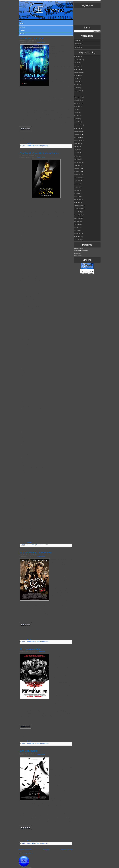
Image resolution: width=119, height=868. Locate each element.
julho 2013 (77, 78)
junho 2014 (77, 63)
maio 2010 (77, 190)
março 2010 (77, 196)
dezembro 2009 (78, 206)
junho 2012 (77, 113)
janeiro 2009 (77, 237)
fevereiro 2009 (78, 234)
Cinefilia (22, 27)
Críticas (29, 143)
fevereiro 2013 (78, 91)
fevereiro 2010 (78, 199)
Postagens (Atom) (28, 853)
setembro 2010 (78, 178)
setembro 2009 (78, 215)
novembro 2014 (78, 60)
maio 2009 (77, 227)
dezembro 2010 (78, 168)
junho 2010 (77, 187)
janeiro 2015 (77, 57)
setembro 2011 (78, 140)
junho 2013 (77, 82)
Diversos (23, 34)
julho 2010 (77, 184)
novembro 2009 (78, 209)
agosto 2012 (77, 106)
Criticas (22, 30)
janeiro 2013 (77, 94)
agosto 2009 (77, 218)
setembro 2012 (78, 103)
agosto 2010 (77, 181)
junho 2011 (77, 150)
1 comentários (31, 146)
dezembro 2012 (78, 97)
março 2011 (77, 159)
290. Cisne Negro (29, 751)
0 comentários (41, 651)
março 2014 (77, 66)
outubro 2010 (77, 175)
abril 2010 (77, 193)
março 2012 (77, 122)
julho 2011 (77, 147)
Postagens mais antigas (67, 850)
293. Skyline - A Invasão (32, 39)
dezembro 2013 (78, 72)
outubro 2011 (77, 137)
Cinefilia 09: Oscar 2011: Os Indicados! (39, 153)
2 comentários (41, 556)
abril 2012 (77, 119)
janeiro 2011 (77, 165)
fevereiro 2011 (78, 162)
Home (22, 24)
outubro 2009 (77, 212)
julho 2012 (77, 109)
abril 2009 (77, 231)
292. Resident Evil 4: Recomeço (36, 553)
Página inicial (46, 850)
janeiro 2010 (77, 203)
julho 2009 (77, 221)
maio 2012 (77, 116)
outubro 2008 (77, 240)
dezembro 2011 (78, 131)
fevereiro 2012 (78, 125)
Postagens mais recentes (25, 850)
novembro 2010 (78, 172)
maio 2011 (77, 153)
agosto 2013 (77, 75)
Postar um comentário (42, 146)
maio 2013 (77, 85)
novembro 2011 (78, 134)
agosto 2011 (77, 144)
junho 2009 (77, 224)
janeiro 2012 (77, 128)
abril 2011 (77, 156)
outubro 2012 (77, 100)
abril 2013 (77, 88)
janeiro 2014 (77, 69)
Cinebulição (77, 253)
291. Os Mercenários (30, 649)
